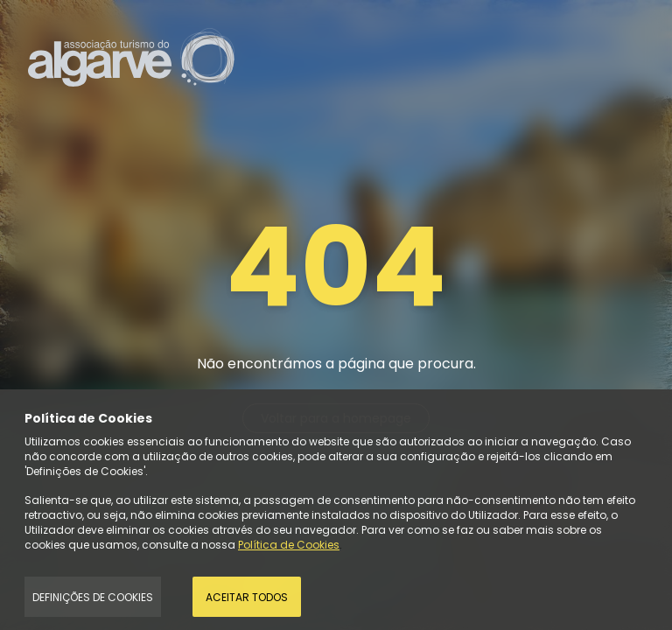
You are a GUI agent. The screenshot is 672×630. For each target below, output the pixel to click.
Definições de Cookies (93, 597)
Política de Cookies (289, 545)
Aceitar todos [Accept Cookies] (247, 597)
